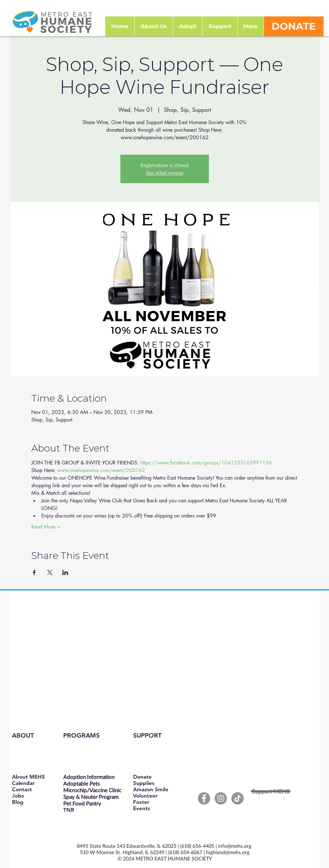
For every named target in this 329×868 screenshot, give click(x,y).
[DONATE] (294, 26)
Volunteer (145, 796)
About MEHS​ (28, 777)
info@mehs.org (235, 846)
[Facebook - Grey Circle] (204, 798)
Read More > (46, 527)
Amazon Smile (151, 789)
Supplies (144, 783)
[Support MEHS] (271, 791)
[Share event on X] (50, 572)
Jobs (18, 796)
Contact (22, 789)
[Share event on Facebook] (34, 572)
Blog (18, 802)
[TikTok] (238, 798)
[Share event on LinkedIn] (65, 572)
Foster (141, 802)
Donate (142, 777)
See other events (165, 173)
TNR (69, 810)
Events (142, 808)
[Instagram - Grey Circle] (221, 798)
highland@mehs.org (228, 852)
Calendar (23, 783)
